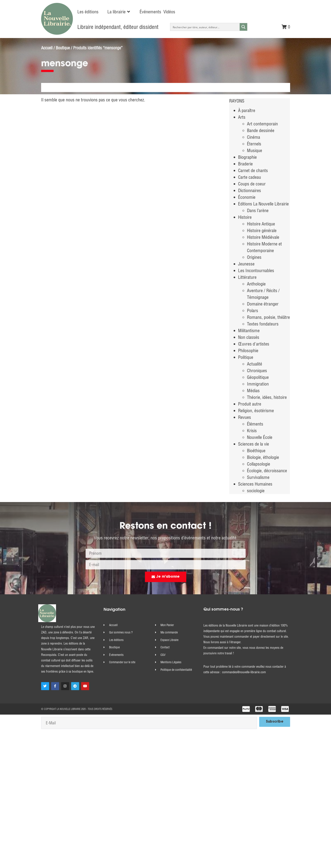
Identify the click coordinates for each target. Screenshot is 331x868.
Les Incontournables (256, 270)
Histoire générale (262, 230)
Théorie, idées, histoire (267, 397)
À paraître (247, 110)
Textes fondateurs (263, 324)
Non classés (249, 337)
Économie (247, 197)
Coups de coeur (252, 184)
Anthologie (256, 284)
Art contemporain (262, 124)
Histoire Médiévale (263, 237)
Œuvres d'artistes (254, 344)
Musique (255, 150)
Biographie (247, 157)
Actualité (255, 364)
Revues (245, 417)
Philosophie (248, 351)
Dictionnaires (250, 190)
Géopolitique (258, 377)
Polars (253, 310)
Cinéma (254, 137)
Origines (254, 257)
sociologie (256, 491)
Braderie (245, 164)
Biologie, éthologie (263, 457)
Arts (242, 117)
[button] (119, 12)
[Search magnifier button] (243, 27)
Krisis (252, 431)
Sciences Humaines (255, 484)
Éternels (254, 144)
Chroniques (257, 371)
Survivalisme (258, 477)
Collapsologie (259, 464)
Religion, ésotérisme (256, 411)
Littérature (247, 277)
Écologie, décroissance (267, 471)
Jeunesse (246, 264)
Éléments (255, 424)
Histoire (245, 217)
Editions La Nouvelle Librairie (263, 204)
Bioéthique (256, 451)
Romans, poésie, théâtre (268, 317)
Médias (253, 391)
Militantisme (249, 331)
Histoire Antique (261, 224)
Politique (246, 357)
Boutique (63, 48)
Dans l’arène (258, 210)
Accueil (47, 48)
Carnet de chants (253, 170)
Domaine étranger (263, 304)
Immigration (258, 384)
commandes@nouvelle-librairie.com (244, 672)
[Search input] (205, 27)
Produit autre (250, 404)
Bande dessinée (261, 130)
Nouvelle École (260, 437)
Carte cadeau (250, 177)
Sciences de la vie (254, 444)
